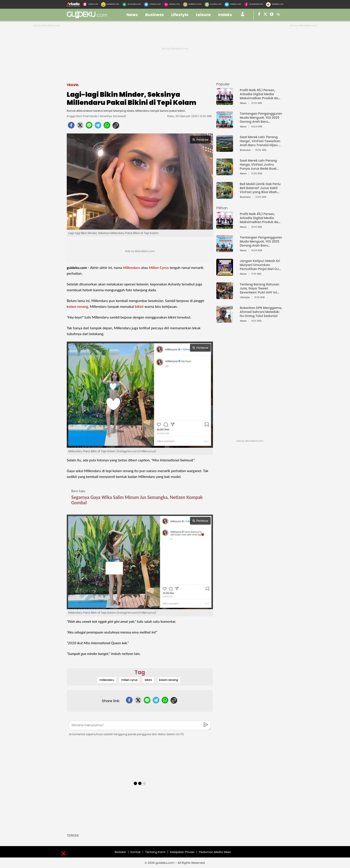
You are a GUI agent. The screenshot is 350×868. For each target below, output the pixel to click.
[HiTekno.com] (152, 4)
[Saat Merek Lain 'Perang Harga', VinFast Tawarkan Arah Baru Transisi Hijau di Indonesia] (225, 150)
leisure (203, 15)
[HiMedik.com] (233, 4)
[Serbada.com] (275, 4)
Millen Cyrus (159, 267)
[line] (89, 127)
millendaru (107, 680)
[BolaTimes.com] (131, 4)
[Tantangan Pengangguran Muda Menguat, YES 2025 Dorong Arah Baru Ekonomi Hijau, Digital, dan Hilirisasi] (225, 126)
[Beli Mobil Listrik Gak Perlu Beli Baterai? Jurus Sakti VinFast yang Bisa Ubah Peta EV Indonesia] (225, 197)
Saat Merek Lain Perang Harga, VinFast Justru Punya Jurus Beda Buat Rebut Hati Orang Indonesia (258, 165)
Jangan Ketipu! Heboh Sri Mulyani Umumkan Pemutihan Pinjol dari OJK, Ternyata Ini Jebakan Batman (261, 265)
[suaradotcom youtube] (272, 15)
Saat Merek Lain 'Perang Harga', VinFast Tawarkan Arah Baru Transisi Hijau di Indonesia (261, 141)
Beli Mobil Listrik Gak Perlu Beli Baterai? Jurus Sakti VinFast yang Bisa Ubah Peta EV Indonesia (260, 188)
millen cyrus (129, 680)
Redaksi (120, 852)
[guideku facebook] (259, 15)
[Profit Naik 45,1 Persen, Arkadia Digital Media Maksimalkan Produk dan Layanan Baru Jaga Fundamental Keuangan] (225, 103)
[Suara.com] (90, 4)
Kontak (136, 852)
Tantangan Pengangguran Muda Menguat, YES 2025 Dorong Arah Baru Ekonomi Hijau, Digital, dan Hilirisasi (261, 118)
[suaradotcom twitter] (265, 15)
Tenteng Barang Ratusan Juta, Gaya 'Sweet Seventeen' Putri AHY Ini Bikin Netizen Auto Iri (259, 288)
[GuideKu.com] (213, 4)
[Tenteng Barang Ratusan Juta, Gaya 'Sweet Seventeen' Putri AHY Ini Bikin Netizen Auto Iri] (225, 297)
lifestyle (180, 15)
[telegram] (98, 127)
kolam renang (77, 306)
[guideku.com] (87, 18)
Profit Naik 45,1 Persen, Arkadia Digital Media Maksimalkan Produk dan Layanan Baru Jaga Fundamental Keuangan (260, 94)
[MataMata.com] (110, 4)
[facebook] (71, 127)
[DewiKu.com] (172, 4)
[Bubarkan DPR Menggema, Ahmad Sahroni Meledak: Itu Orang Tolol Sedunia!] (225, 320)
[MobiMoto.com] (192, 4)
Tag (140, 672)
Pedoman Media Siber (215, 852)
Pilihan (222, 208)
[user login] (243, 16)
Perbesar (200, 140)
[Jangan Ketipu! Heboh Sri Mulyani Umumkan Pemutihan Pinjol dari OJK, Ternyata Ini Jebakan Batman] (225, 273)
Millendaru (132, 267)
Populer (223, 84)
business (155, 15)
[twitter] (80, 127)
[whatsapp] (107, 127)
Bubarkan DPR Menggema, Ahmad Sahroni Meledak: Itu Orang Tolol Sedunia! (261, 312)
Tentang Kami (155, 852)
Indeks (225, 15)
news (132, 15)
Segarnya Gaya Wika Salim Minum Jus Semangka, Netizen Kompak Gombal (137, 500)
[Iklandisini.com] (253, 4)
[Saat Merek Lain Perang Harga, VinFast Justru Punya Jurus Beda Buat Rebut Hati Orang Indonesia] (225, 173)
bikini (139, 306)
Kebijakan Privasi (182, 852)
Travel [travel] (73, 85)
